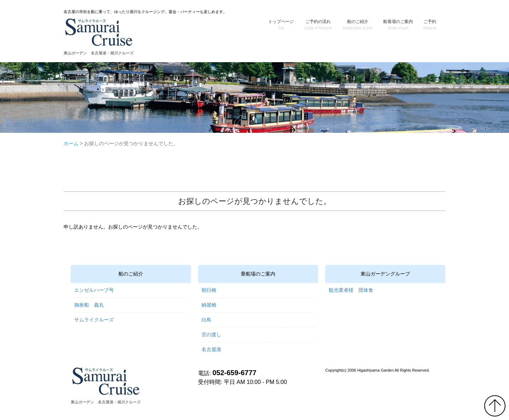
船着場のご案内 (398, 25)
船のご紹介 (358, 25)
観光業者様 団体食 (351, 290)
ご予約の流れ (318, 25)
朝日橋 (209, 290)
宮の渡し (211, 335)
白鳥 (206, 320)
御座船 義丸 (89, 305)
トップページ (281, 25)
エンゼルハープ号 (94, 290)
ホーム (71, 143)
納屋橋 (209, 305)
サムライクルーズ (94, 320)
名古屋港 (211, 349)
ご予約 (430, 25)
